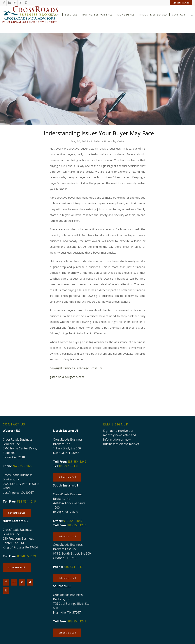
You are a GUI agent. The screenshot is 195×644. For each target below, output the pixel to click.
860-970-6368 (69, 466)
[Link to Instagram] (15, 3)
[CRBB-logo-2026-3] (29, 15)
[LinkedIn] (14, 582)
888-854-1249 (27, 501)
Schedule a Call (181, 3)
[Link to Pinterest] (26, 3)
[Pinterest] (6, 590)
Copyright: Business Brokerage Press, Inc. (76, 368)
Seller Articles (102, 141)
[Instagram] (22, 582)
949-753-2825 (23, 466)
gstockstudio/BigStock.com (67, 377)
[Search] (192, 14)
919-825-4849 (73, 521)
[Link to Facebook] (4, 3)
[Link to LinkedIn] (9, 3)
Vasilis (121, 141)
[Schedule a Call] (17, 513)
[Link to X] (20, 3)
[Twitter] (30, 582)
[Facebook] (6, 582)
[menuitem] (180, 3)
